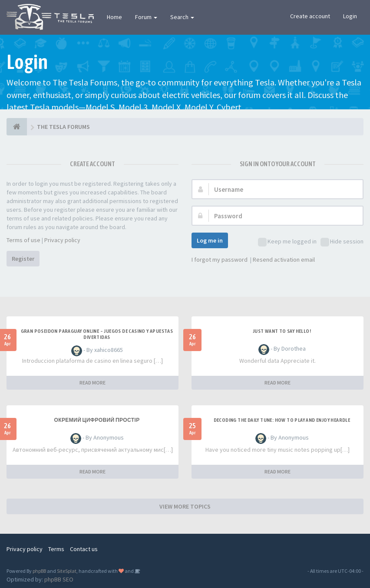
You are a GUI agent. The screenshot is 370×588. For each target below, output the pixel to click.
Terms (56, 549)
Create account (310, 16)
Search (182, 17)
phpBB (39, 571)
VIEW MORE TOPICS (185, 506)
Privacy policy (62, 240)
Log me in (210, 240)
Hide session (342, 242)
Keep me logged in (287, 242)
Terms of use (23, 240)
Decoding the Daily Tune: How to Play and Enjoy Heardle (282, 420)
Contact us (84, 549)
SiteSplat (67, 571)
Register (23, 259)
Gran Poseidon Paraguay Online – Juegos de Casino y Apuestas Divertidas (97, 334)
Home (114, 17)
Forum (146, 17)
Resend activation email (284, 260)
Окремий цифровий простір (97, 420)
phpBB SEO (59, 579)
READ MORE (92, 383)
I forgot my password (220, 260)
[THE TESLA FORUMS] (17, 127)
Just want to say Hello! (282, 331)
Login (350, 16)
